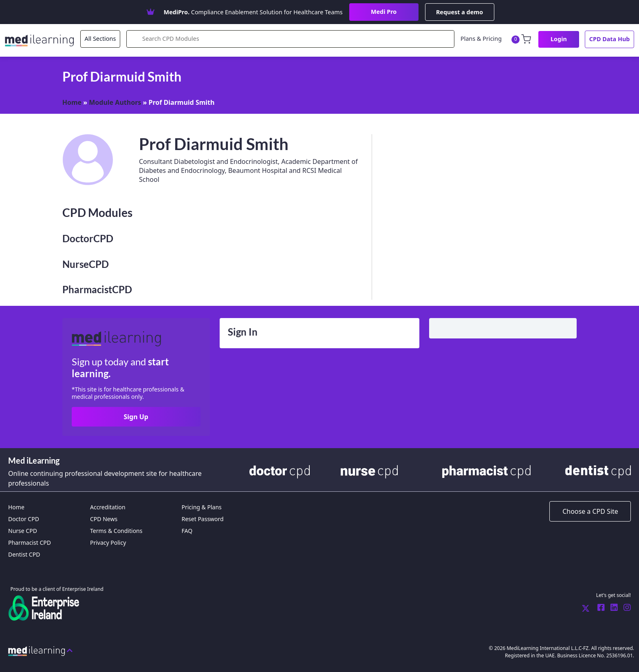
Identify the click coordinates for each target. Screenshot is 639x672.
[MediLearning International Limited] (43, 40)
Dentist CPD (24, 554)
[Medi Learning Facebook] (599, 608)
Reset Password (202, 519)
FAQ (187, 531)
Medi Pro (384, 12)
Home (72, 102)
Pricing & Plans (201, 507)
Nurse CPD (23, 531)
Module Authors (115, 102)
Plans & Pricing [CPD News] (481, 39)
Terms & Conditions (116, 531)
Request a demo (459, 12)
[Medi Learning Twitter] (586, 608)
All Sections (100, 39)
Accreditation (108, 507)
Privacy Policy (108, 543)
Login (559, 39)
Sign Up (136, 417)
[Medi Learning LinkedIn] (612, 608)
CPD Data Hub (610, 39)
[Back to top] (40, 650)
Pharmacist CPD (30, 543)
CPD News (104, 519)
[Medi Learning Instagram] (625, 608)
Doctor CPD (24, 519)
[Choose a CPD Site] (590, 511)
